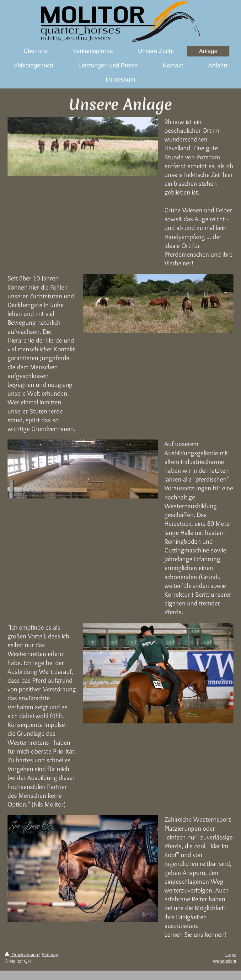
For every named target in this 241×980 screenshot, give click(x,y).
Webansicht (225, 961)
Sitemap (50, 955)
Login (231, 955)
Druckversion (22, 955)
